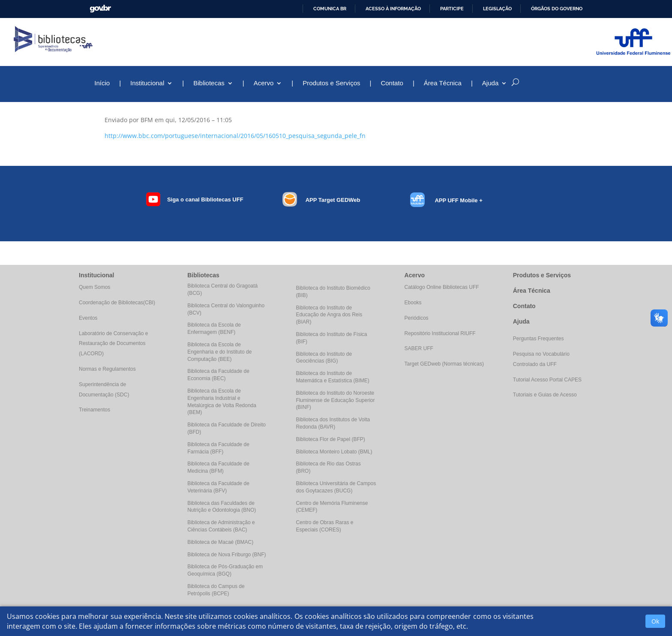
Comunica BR (330, 9)
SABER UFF (419, 348)
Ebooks (413, 303)
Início (102, 83)
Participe (452, 9)
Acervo (264, 83)
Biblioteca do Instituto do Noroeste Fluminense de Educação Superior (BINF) (335, 400)
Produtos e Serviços (331, 83)
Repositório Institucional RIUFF (440, 333)
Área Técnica (443, 83)
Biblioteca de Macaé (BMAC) (220, 542)
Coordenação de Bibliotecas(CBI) (117, 303)
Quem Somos (94, 287)
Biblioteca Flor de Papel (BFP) (330, 439)
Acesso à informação (393, 9)
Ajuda (490, 83)
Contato (392, 83)
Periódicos (417, 318)
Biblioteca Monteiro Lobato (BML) (334, 452)
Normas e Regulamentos (107, 369)
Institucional (147, 83)
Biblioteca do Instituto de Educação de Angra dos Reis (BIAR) (329, 315)
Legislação (497, 9)
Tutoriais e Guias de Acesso (545, 395)
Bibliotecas (209, 83)
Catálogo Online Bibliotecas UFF (442, 287)
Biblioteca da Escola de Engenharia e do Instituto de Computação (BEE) (219, 352)
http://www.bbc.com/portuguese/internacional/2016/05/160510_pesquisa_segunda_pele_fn (235, 136)
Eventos (88, 318)
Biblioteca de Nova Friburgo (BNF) (226, 555)
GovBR (100, 9)
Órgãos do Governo (557, 9)
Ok (655, 621)
